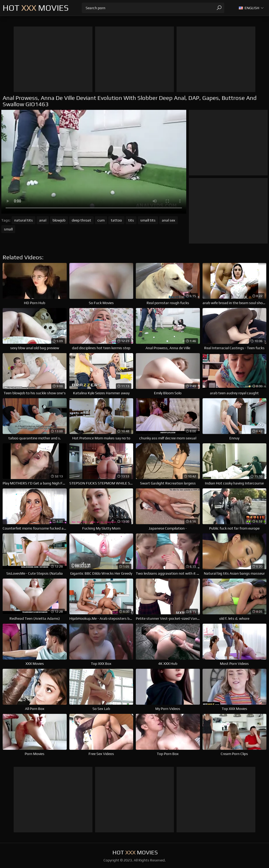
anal (43, 220)
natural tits (24, 220)
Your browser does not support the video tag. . (94, 162)
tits (131, 220)
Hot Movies (36, 8)
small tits (148, 220)
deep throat (81, 220)
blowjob (59, 220)
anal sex (169, 220)
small (8, 229)
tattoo (116, 220)
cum (101, 220)
